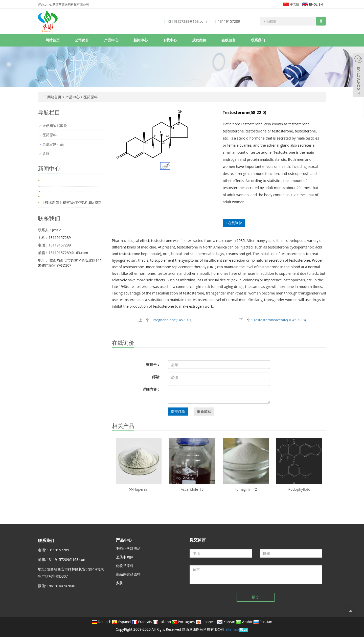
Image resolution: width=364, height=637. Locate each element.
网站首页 (53, 40)
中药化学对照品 (128, 548)
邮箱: (156, 377)
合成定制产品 (53, 144)
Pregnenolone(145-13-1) (173, 320)
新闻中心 (141, 40)
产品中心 (111, 40)
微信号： (153, 364)
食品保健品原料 (128, 574)
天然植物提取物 (55, 126)
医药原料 (90, 97)
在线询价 (234, 223)
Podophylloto (299, 489)
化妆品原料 (125, 566)
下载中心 (170, 40)
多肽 (46, 154)
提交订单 (178, 411)
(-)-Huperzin (139, 489)
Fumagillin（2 (246, 489)
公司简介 (82, 40)
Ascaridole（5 (192, 489)
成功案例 (199, 40)
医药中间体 (125, 557)
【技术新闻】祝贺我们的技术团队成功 (72, 202)
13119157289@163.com (187, 21)
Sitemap (232, 629)
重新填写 (204, 411)
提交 (256, 597)
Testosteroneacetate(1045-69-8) (280, 320)
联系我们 (258, 40)
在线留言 (229, 40)
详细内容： (151, 389)
